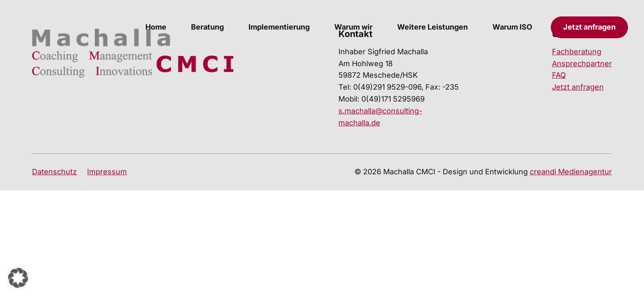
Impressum (107, 172)
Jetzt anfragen (589, 27)
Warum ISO (512, 27)
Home (156, 27)
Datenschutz (54, 172)
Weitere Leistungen (432, 27)
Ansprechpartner (582, 64)
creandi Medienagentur (571, 172)
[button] (18, 278)
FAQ (559, 75)
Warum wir (353, 27)
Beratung (207, 27)
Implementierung (279, 27)
